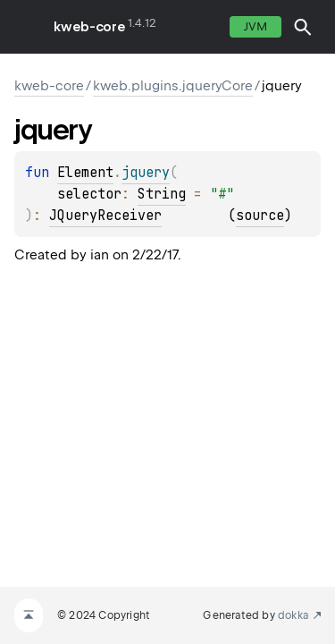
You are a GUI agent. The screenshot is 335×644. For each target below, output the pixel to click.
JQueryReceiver (105, 216)
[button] (303, 27)
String (162, 194)
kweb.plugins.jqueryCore (173, 86)
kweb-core (89, 27)
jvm (255, 26)
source (260, 216)
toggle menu (27, 27)
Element (85, 173)
